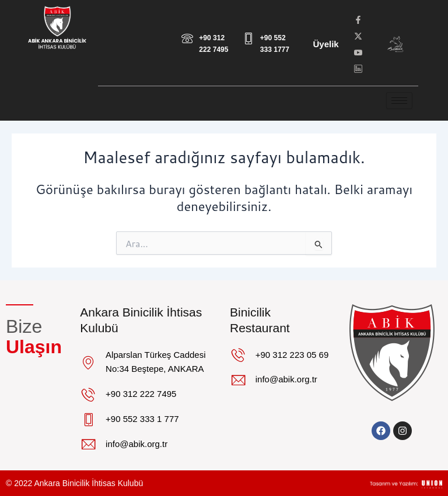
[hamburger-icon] (399, 101)
